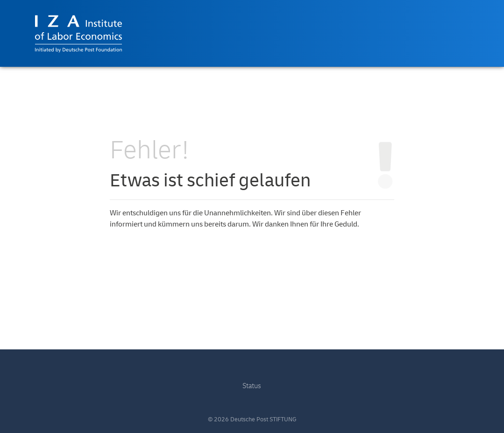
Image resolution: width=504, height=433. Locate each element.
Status (252, 386)
